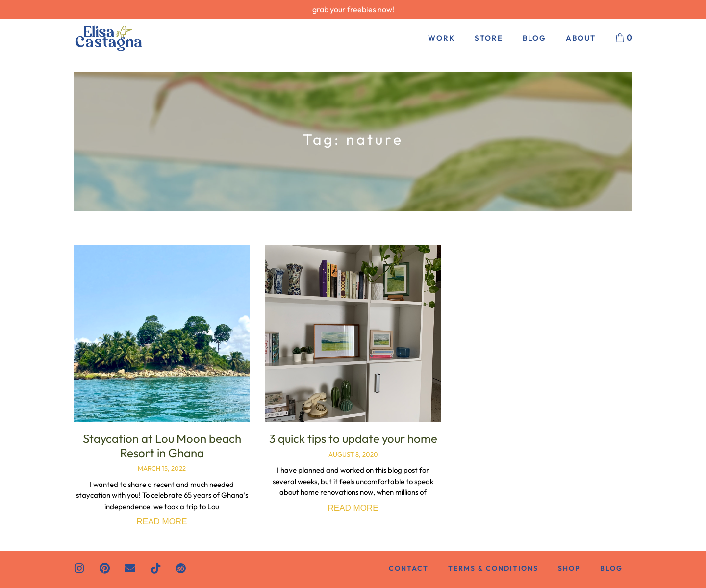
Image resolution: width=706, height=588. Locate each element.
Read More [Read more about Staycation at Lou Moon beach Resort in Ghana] (162, 522)
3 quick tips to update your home (353, 438)
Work (441, 38)
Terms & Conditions (493, 568)
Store (489, 38)
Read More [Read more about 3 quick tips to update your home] (353, 508)
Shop (569, 568)
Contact (409, 568)
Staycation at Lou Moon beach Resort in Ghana (162, 446)
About (581, 38)
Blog (534, 38)
